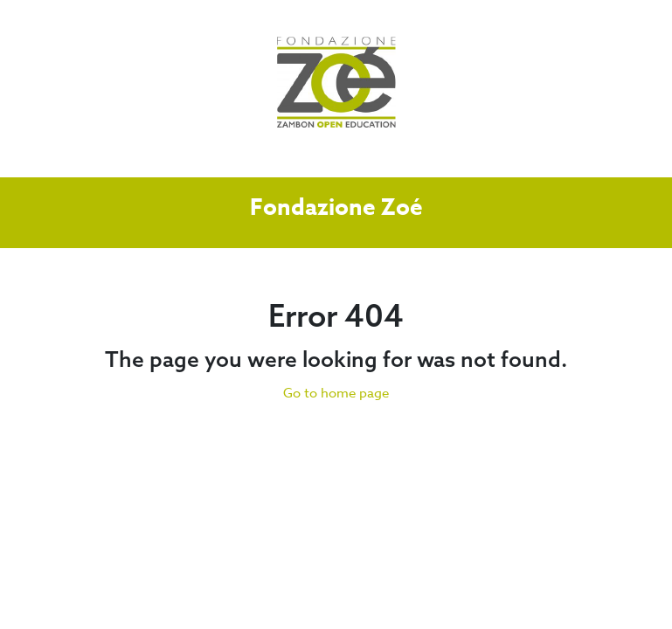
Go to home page (336, 393)
